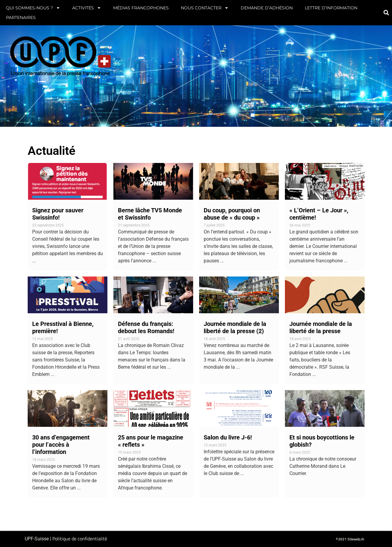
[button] (386, 13)
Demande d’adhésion (267, 8)
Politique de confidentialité (80, 539)
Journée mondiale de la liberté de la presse (321, 327)
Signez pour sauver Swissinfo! (58, 214)
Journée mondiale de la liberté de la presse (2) (235, 327)
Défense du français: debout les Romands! (146, 327)
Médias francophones (141, 8)
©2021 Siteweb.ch (350, 539)
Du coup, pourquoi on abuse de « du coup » (232, 214)
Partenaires (21, 17)
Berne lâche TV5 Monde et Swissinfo (150, 214)
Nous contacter (205, 8)
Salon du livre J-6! (228, 437)
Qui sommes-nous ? (33, 8)
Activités (87, 8)
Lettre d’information (331, 8)
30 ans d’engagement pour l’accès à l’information (61, 445)
